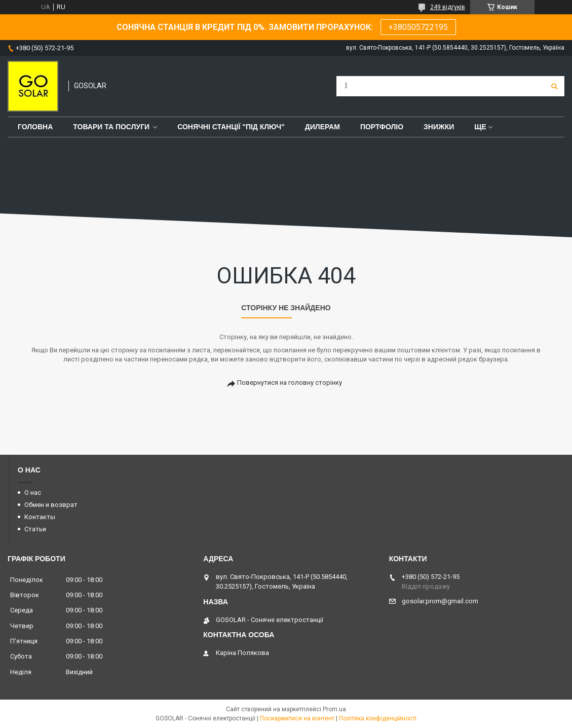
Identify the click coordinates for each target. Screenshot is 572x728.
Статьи (35, 529)
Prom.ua (334, 709)
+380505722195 (418, 27)
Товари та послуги (111, 127)
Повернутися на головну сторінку (290, 383)
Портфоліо (382, 127)
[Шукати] (554, 86)
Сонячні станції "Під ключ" (231, 127)
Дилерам (322, 127)
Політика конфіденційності (378, 718)
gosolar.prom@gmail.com (440, 601)
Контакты (40, 517)
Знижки (439, 127)
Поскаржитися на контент (297, 718)
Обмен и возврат (51, 505)
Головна (35, 127)
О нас (33, 493)
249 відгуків (448, 7)
